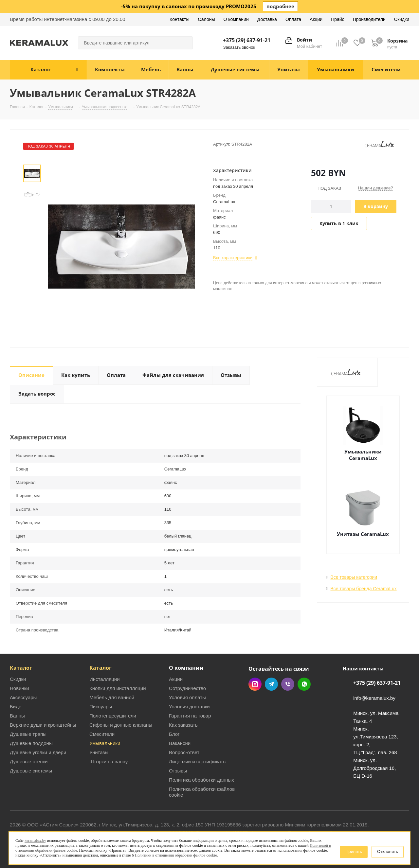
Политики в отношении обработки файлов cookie (176, 855)
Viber (288, 684)
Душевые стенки (29, 762)
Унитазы (99, 752)
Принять (354, 851)
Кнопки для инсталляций (118, 688)
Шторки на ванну (109, 762)
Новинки (19, 688)
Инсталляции (105, 679)
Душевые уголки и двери (38, 752)
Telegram (271, 684)
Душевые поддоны (31, 743)
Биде (16, 707)
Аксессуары (23, 697)
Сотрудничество (187, 688)
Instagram (255, 684)
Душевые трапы (28, 734)
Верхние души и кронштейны (43, 725)
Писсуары (101, 707)
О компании (186, 668)
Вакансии (180, 743)
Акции (176, 679)
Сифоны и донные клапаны (121, 725)
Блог (174, 734)
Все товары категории (354, 577)
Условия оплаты (187, 697)
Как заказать (183, 725)
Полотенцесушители (113, 716)
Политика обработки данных (201, 780)
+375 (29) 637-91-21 (247, 40)
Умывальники (105, 743)
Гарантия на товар (190, 716)
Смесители (102, 734)
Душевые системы (31, 771)
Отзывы (178, 771)
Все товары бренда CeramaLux (364, 589)
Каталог (21, 668)
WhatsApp (304, 684)
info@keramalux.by (374, 698)
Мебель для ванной (112, 697)
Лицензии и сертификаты (198, 762)
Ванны (17, 716)
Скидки (18, 679)
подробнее (280, 6)
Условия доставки (189, 707)
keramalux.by (35, 841)
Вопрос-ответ (184, 752)
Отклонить (388, 851)
